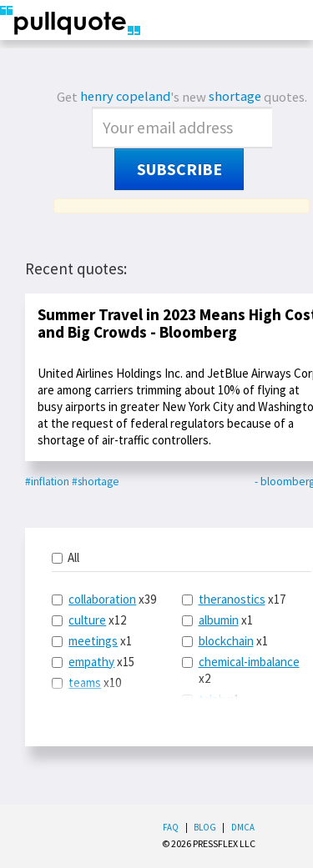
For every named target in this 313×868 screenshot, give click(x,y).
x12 (89, 620)
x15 (93, 662)
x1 (92, 641)
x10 (86, 682)
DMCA (243, 827)
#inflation (47, 482)
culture (87, 620)
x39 (104, 599)
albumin (219, 620)
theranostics (232, 599)
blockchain (226, 641)
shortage (235, 96)
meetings (93, 641)
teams (85, 682)
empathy (91, 662)
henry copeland (125, 96)
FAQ (171, 827)
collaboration (102, 599)
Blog (205, 827)
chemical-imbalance (249, 662)
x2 (241, 670)
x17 (234, 599)
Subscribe (179, 169)
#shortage (96, 482)
